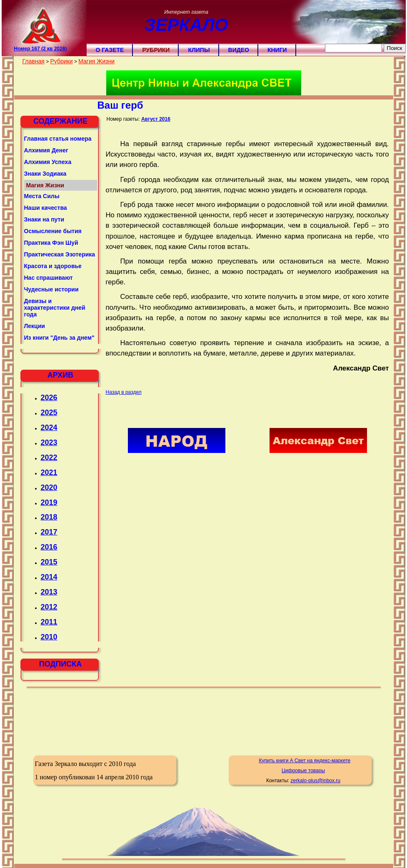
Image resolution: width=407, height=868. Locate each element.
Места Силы (42, 196)
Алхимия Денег (46, 150)
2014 (49, 577)
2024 (49, 428)
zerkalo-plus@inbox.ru (315, 781)
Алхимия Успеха (48, 162)
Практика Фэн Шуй (51, 243)
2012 (49, 607)
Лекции (35, 326)
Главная (34, 61)
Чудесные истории (51, 289)
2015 (49, 562)
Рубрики (156, 50)
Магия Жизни (96, 61)
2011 (49, 622)
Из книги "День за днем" (59, 338)
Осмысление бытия (53, 231)
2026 (49, 398)
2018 (49, 517)
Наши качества (46, 208)
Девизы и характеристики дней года (55, 308)
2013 (49, 592)
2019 (49, 502)
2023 (49, 443)
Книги (277, 50)
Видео (239, 50)
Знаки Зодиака (45, 174)
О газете (110, 50)
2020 (49, 487)
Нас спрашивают (49, 278)
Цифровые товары (303, 771)
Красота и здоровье (53, 266)
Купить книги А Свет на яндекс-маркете (305, 761)
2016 (49, 547)
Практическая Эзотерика (60, 254)
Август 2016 (156, 119)
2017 (49, 532)
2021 (49, 473)
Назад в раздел (124, 392)
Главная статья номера (58, 139)
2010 (49, 637)
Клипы (199, 50)
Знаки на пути (44, 219)
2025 (49, 413)
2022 (49, 458)
